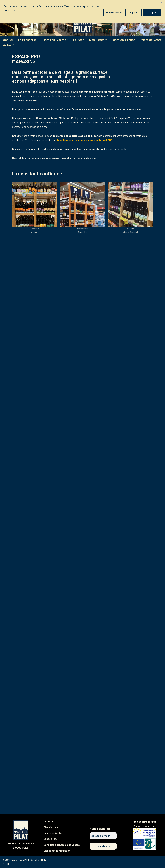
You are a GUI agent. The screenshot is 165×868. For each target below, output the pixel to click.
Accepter (152, 12)
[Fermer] (162, 3)
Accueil (8, 40)
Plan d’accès (51, 827)
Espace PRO (50, 839)
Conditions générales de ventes (62, 845)
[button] (37, 40)
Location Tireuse (123, 40)
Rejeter (133, 12)
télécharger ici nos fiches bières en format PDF (85, 140)
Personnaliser (113, 12)
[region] (82, 12)
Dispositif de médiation (57, 850)
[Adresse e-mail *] (103, 836)
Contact (48, 821)
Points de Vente (151, 40)
